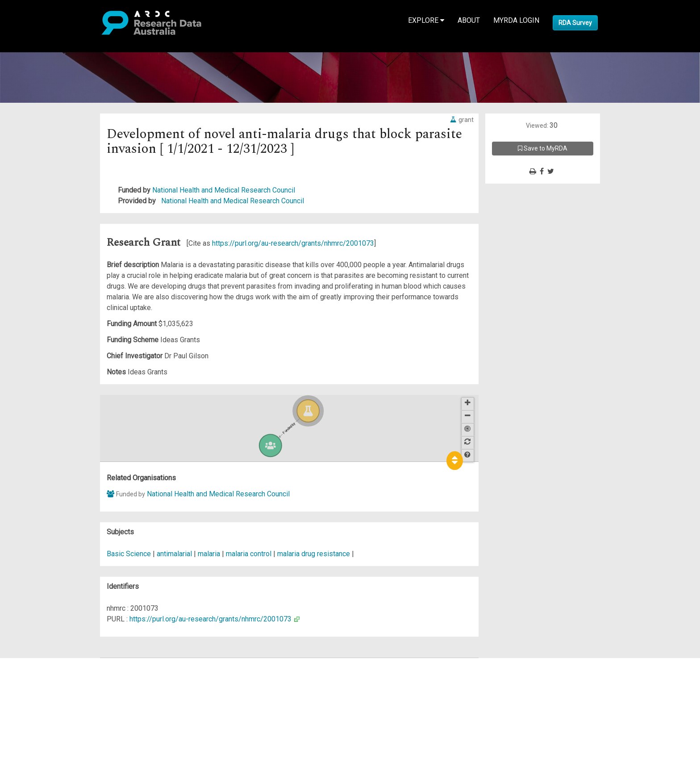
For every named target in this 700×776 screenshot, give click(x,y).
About (469, 20)
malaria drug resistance (314, 554)
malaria (209, 554)
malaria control (249, 554)
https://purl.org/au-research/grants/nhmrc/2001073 (293, 243)
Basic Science (129, 554)
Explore (426, 20)
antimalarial (174, 554)
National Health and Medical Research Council (224, 190)
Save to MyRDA (543, 148)
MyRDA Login (516, 20)
